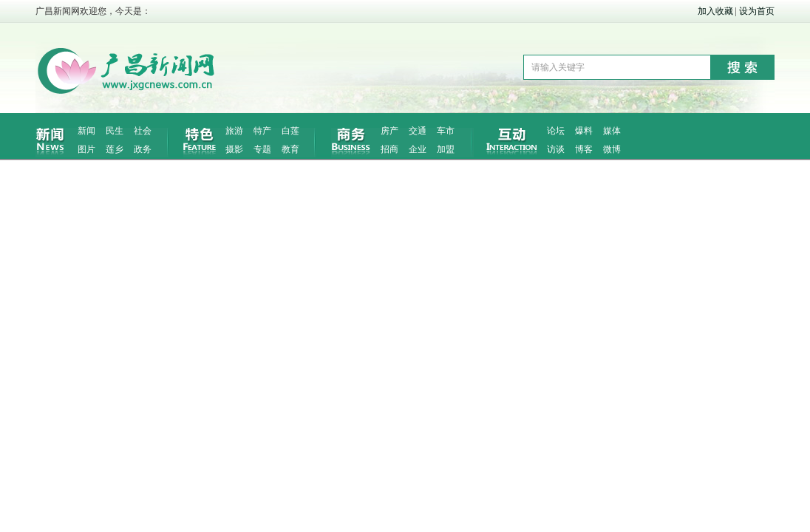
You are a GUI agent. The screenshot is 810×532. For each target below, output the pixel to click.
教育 (290, 149)
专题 (262, 149)
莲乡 (115, 149)
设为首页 (757, 11)
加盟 (446, 149)
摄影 (234, 149)
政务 (143, 149)
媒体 (612, 131)
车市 (446, 131)
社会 (143, 131)
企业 (418, 149)
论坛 (556, 131)
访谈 (556, 149)
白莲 (290, 131)
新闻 (86, 131)
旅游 (234, 131)
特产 (262, 131)
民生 (115, 131)
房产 (389, 131)
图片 (86, 149)
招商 (389, 149)
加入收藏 (715, 11)
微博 (612, 149)
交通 (418, 131)
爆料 (584, 131)
